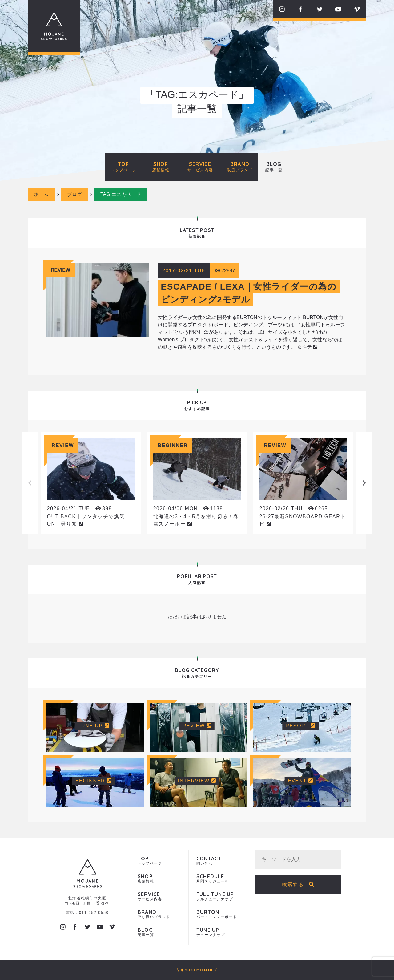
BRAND (240, 166)
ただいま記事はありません (197, 617)
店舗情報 (159, 879)
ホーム (41, 194)
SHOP (161, 166)
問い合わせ (218, 861)
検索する (298, 884)
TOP (123, 166)
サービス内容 (159, 896)
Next (364, 483)
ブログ (74, 194)
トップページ (159, 861)
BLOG (274, 166)
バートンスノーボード (218, 914)
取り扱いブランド (159, 914)
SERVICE (200, 166)
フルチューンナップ (218, 896)
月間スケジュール (218, 879)
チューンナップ (218, 932)
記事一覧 (159, 932)
